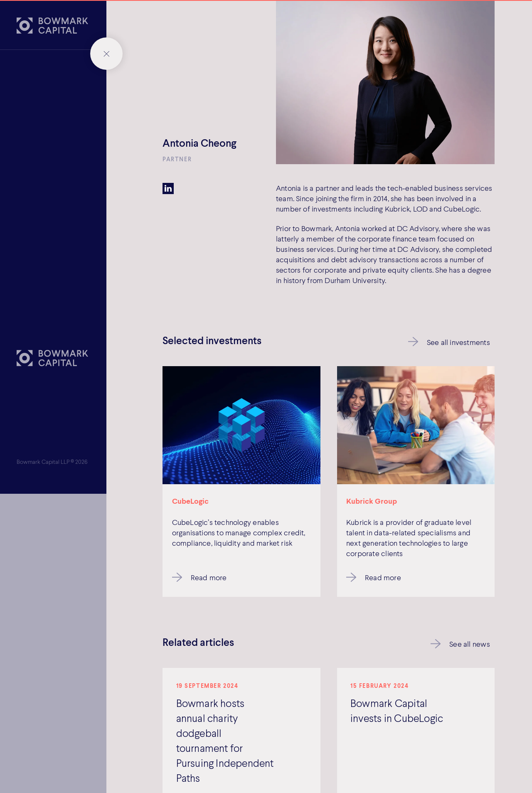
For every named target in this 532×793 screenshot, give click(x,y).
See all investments (458, 342)
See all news (470, 644)
